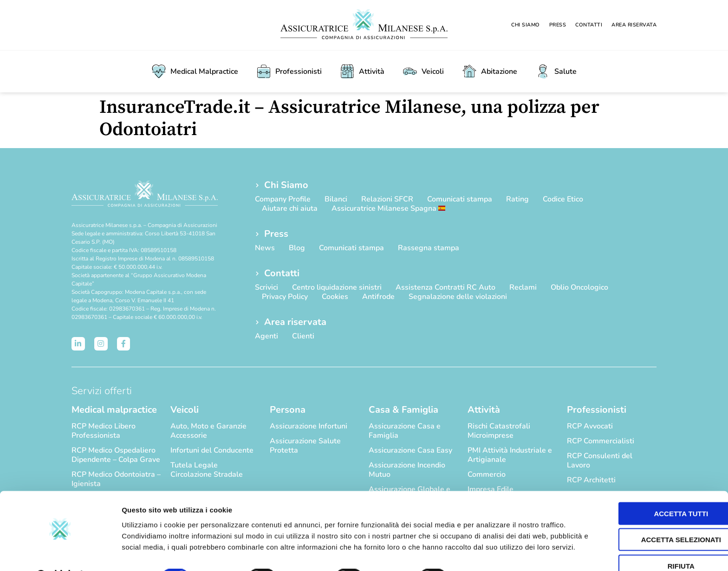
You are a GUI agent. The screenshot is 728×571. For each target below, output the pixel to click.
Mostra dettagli (488, 553)
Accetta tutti (651, 478)
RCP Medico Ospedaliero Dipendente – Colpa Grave (116, 455)
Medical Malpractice (195, 71)
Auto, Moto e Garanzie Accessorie (208, 431)
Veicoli (423, 71)
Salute (556, 71)
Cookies (335, 297)
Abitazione (490, 71)
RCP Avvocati (590, 426)
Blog (297, 248)
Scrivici (266, 287)
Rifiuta (650, 530)
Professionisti (289, 71)
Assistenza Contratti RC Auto (445, 287)
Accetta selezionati (650, 504)
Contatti (589, 25)
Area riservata (634, 25)
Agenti (266, 336)
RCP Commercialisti (601, 441)
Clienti (303, 336)
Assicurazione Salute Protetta (305, 446)
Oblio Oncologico (579, 287)
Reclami (523, 287)
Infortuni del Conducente (212, 450)
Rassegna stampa (429, 248)
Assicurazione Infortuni (309, 426)
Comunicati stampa (460, 199)
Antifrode (378, 297)
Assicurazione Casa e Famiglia (405, 431)
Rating (517, 199)
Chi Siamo (526, 25)
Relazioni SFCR (387, 199)
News (265, 248)
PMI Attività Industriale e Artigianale (510, 455)
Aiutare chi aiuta (290, 208)
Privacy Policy (285, 297)
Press (558, 25)
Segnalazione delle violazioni (458, 297)
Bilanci (336, 199)
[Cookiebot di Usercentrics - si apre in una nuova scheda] (60, 553)
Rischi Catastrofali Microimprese (499, 431)
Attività (362, 71)
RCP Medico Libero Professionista (104, 431)
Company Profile (283, 199)
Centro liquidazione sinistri (337, 287)
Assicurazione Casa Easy (410, 450)
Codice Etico (563, 199)
